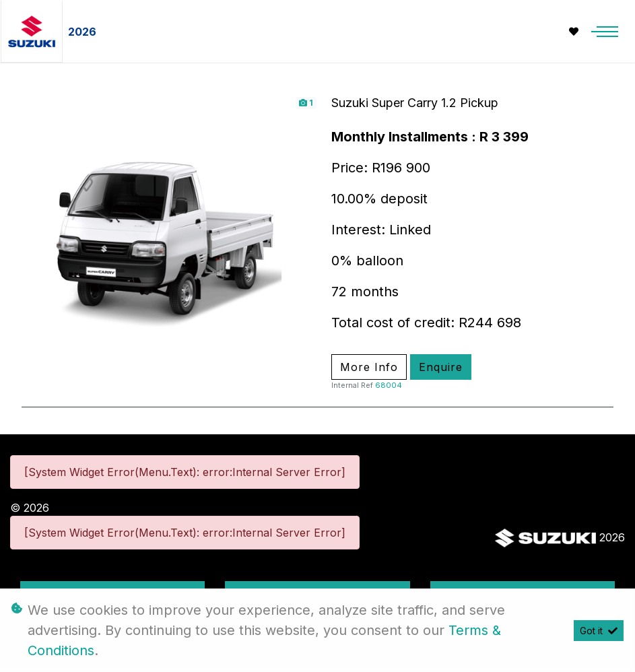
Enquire (441, 367)
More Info (369, 367)
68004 (389, 385)
